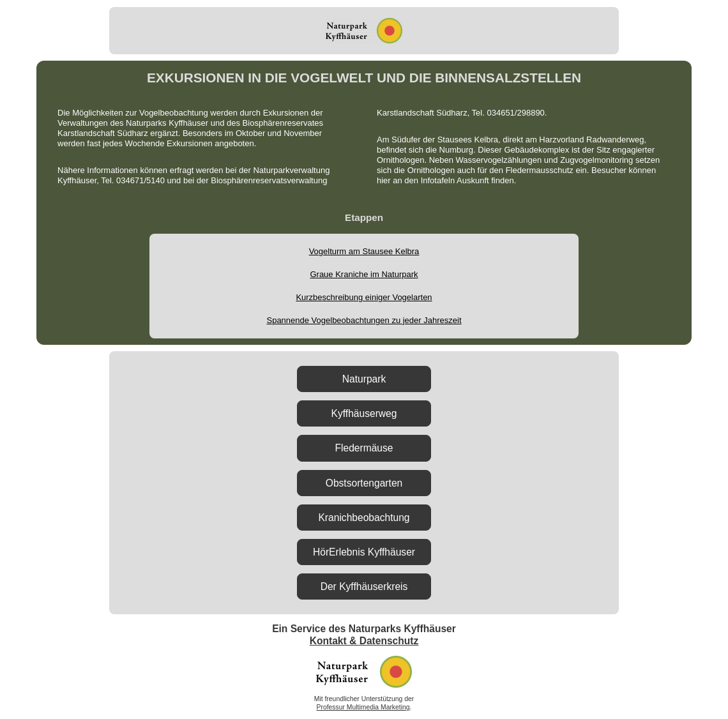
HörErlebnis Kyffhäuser (364, 552)
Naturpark (364, 379)
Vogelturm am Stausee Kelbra (364, 251)
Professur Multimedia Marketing (363, 707)
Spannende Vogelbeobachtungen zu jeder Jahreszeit (364, 320)
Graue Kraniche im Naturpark (364, 274)
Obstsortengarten (364, 483)
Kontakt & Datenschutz (364, 641)
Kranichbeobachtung (364, 518)
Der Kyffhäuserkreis (364, 587)
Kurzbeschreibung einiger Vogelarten (364, 297)
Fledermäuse (364, 448)
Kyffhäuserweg (364, 413)
